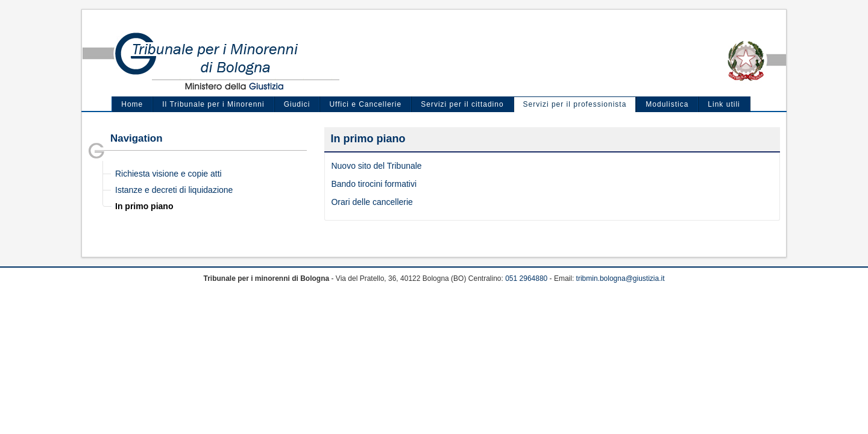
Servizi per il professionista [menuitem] (575, 104)
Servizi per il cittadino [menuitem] (462, 104)
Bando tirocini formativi (374, 184)
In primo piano (144, 206)
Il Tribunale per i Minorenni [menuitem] (213, 104)
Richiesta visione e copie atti (168, 174)
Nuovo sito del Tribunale (376, 166)
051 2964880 (526, 278)
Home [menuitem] (132, 104)
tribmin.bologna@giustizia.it (621, 278)
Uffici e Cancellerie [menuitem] (365, 104)
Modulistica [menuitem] (667, 104)
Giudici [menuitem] (297, 104)
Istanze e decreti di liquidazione (174, 190)
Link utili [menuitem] (724, 104)
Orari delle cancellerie (372, 202)
